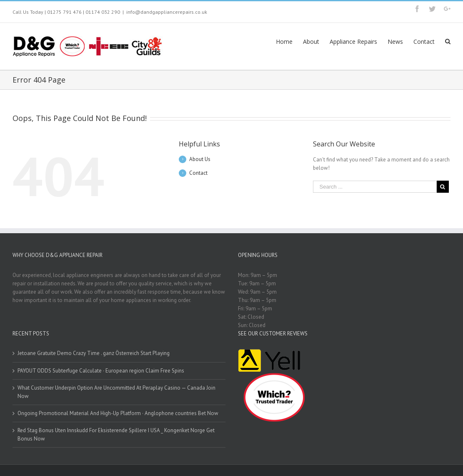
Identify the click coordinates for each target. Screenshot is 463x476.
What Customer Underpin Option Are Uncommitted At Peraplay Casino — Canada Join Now (116, 392)
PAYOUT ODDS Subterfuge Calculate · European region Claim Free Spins (101, 371)
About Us (200, 159)
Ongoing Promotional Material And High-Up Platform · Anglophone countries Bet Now (118, 413)
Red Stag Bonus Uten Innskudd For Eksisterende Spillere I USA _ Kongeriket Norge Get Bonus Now (116, 434)
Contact (198, 173)
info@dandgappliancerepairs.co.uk (167, 12)
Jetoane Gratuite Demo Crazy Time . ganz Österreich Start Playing (94, 353)
